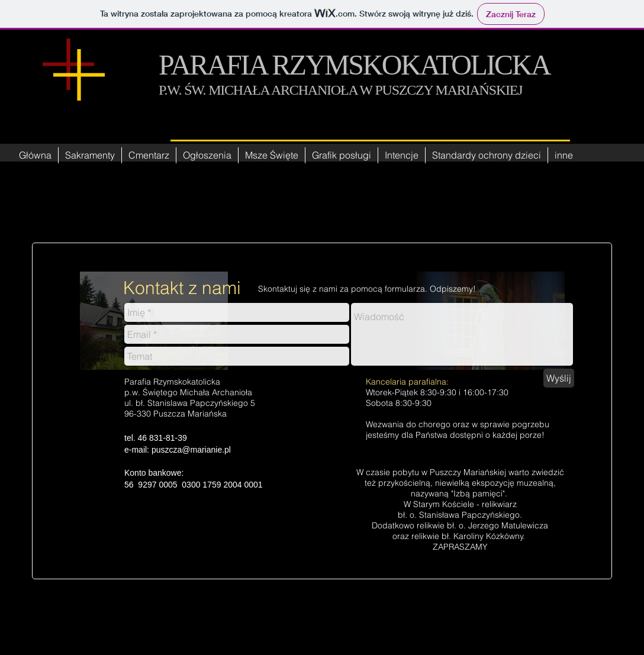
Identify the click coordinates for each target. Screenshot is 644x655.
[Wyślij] (559, 378)
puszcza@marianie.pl (191, 450)
